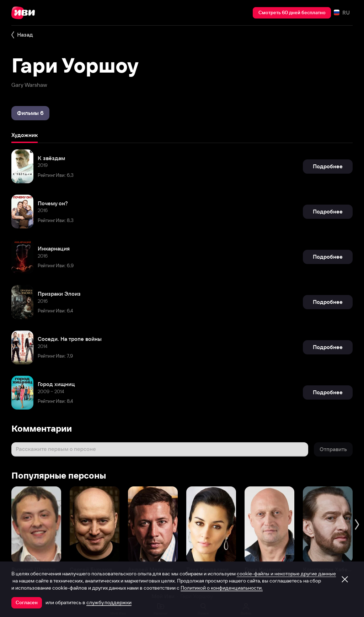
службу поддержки (109, 602)
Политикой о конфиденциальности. (222, 588)
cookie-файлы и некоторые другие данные (286, 574)
